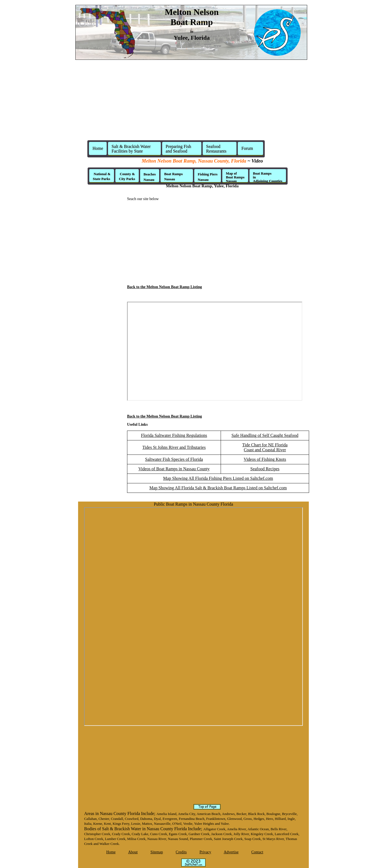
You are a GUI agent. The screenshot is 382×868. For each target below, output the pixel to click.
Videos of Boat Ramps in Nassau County (174, 469)
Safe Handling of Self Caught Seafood (265, 435)
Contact (257, 852)
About (133, 852)
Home (98, 148)
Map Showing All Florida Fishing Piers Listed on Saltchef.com (218, 478)
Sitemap (157, 852)
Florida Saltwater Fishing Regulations (174, 435)
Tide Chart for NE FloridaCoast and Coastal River (265, 447)
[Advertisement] (191, 102)
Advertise (231, 852)
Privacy (205, 852)
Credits (181, 852)
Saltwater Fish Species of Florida (174, 459)
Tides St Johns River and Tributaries (174, 447)
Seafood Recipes (265, 469)
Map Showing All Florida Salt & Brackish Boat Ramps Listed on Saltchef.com (218, 488)
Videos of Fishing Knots (265, 459)
